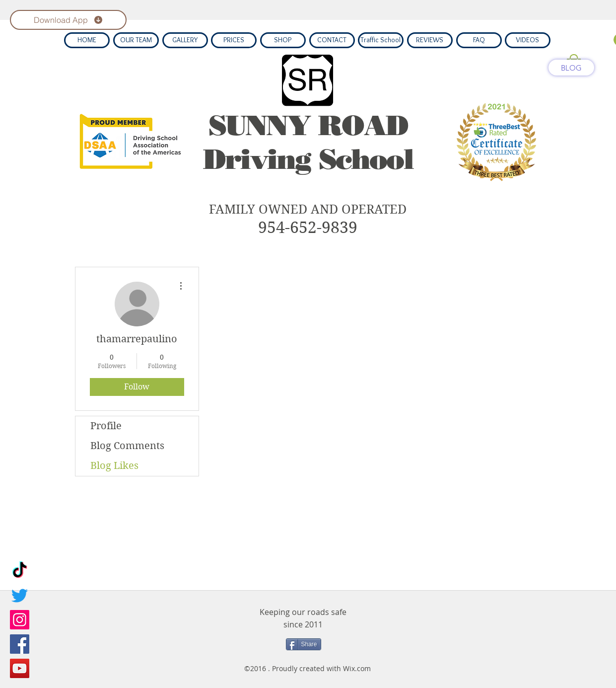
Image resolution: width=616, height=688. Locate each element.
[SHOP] (283, 40)
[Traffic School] (381, 40)
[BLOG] (571, 68)
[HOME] (87, 40)
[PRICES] (234, 40)
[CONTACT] (332, 40)
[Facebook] (20, 644)
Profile (106, 426)
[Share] (304, 644)
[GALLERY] (185, 40)
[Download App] (68, 20)
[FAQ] (479, 40)
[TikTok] (20, 571)
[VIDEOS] (528, 40)
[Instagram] (20, 620)
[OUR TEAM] (136, 40)
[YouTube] (20, 668)
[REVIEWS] (430, 40)
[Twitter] (20, 595)
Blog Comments (127, 446)
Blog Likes (114, 466)
